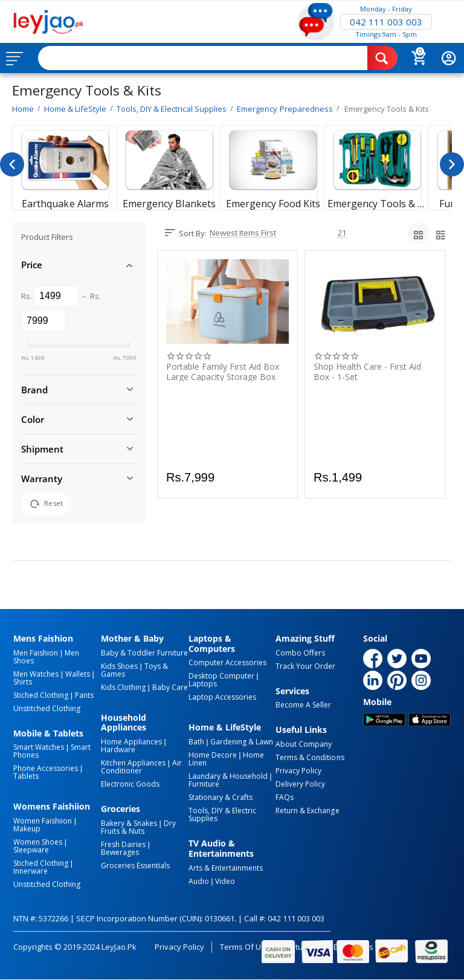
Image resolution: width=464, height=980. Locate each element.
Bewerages (120, 852)
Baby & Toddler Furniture (144, 653)
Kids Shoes (119, 666)
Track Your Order (305, 666)
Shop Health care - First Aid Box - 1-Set (367, 372)
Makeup (27, 829)
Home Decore (213, 755)
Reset (47, 504)
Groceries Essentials (135, 866)
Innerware (31, 871)
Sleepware (31, 850)
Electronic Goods (130, 784)
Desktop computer (221, 676)
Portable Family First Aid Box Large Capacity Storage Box (223, 372)
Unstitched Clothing (47, 708)
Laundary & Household (228, 776)
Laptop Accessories (222, 697)
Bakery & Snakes (129, 823)
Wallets (78, 674)
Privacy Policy (298, 771)
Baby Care (170, 687)
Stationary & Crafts (221, 797)
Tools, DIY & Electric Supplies (222, 814)
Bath (196, 742)
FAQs (285, 797)
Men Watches (36, 674)
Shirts (23, 682)
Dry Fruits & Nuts (138, 827)
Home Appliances (131, 742)
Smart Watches (39, 747)
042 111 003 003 (386, 22)
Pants (84, 695)
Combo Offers (300, 653)
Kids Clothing (123, 687)
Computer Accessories (227, 662)
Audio (199, 881)
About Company (304, 744)
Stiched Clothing (41, 695)
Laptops (203, 684)
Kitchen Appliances (133, 763)
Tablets (26, 776)
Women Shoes (38, 842)
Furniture (204, 784)
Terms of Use (245, 947)
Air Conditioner (141, 767)
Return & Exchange (307, 811)
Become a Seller (303, 705)
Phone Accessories (46, 768)
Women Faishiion (43, 821)
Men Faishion (36, 653)
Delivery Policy (300, 784)
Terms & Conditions (310, 757)
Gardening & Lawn (242, 742)
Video (225, 881)
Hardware (118, 750)
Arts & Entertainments (226, 868)
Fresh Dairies (123, 844)
